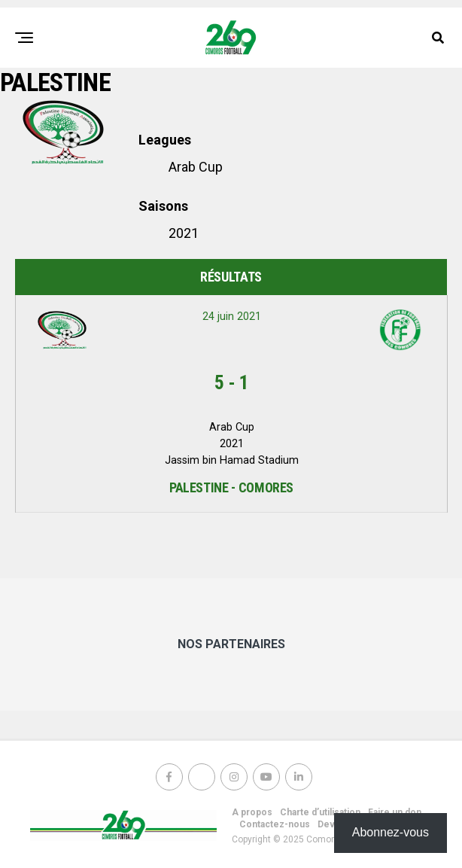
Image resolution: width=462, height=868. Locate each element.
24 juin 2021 (232, 317)
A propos (252, 812)
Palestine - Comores (231, 487)
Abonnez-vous (391, 832)
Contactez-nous (275, 824)
